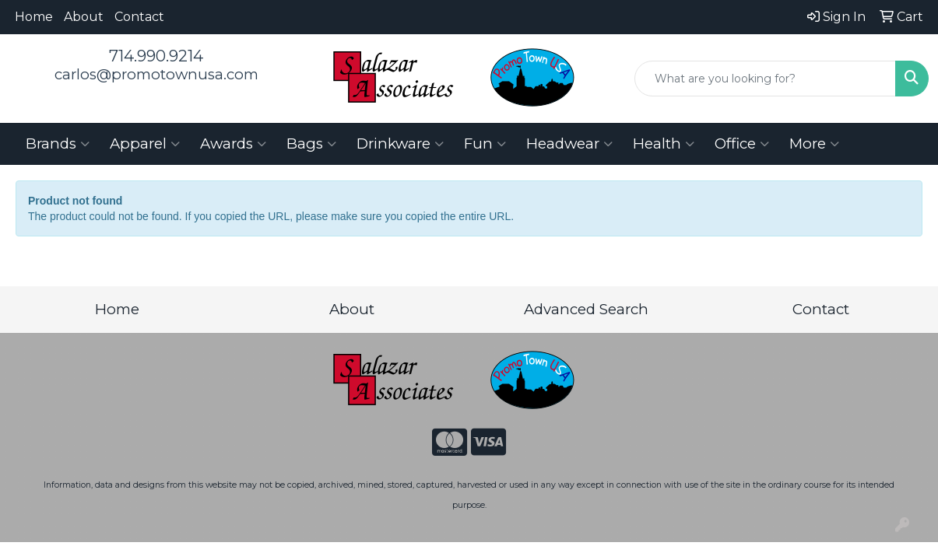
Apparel (145, 144)
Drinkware (400, 144)
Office (742, 144)
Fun (485, 144)
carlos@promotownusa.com (156, 74)
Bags (311, 144)
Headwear (569, 144)
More (814, 144)
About (84, 17)
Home (34, 17)
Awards (233, 144)
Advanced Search (586, 309)
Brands (58, 144)
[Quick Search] (765, 79)
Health (664, 144)
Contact (139, 17)
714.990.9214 (156, 56)
